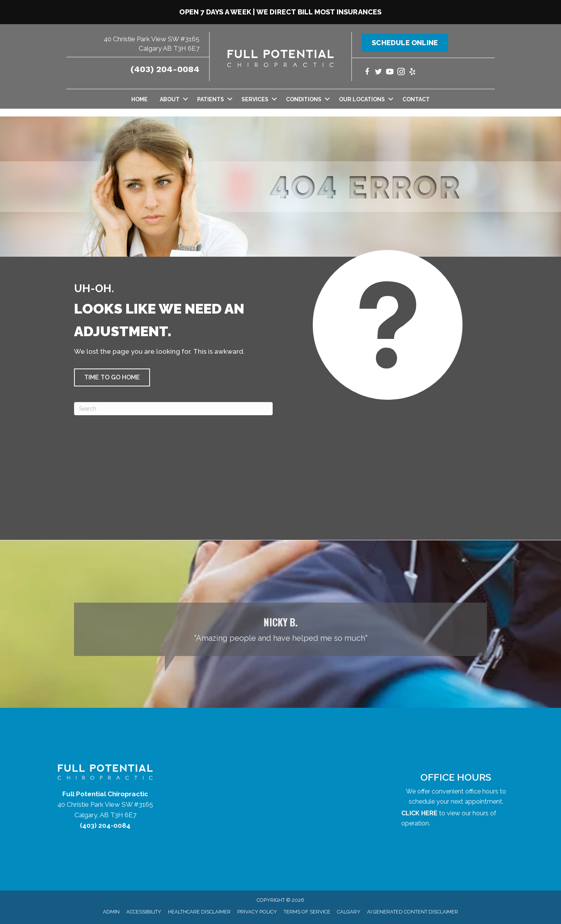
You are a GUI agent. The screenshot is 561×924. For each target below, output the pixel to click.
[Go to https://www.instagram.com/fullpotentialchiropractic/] (401, 73)
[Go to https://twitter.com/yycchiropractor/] (378, 73)
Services (255, 99)
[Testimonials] (280, 629)
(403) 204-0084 (165, 69)
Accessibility (144, 912)
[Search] (173, 409)
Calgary (349, 912)
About (170, 99)
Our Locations (362, 99)
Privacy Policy (257, 912)
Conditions (304, 99)
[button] (112, 377)
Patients (211, 99)
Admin (111, 912)
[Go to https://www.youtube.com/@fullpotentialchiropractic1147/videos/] (390, 73)
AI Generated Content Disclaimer (413, 912)
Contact (416, 99)
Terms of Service (307, 912)
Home (139, 99)
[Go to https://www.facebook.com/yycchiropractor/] (367, 73)
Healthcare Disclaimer (199, 912)
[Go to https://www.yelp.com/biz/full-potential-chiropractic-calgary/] (412, 73)
